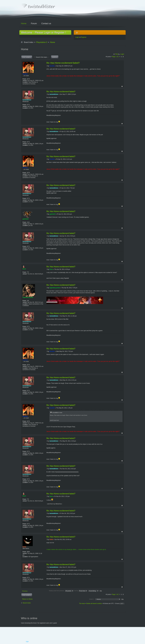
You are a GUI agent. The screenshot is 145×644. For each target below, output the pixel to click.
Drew (51, 269)
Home (53, 42)
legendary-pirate (55, 288)
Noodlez (52, 66)
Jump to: (91, 599)
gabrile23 (53, 214)
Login (77, 37)
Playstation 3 (42, 42)
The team (82, 603)
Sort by (81, 591)
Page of (116, 57)
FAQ (117, 54)
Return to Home (27, 599)
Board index (27, 603)
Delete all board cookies (94, 603)
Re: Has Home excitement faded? (63, 63)
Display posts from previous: (61, 591)
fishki (51, 540)
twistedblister (54, 94)
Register (84, 37)
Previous (25, 591)
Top (122, 86)
